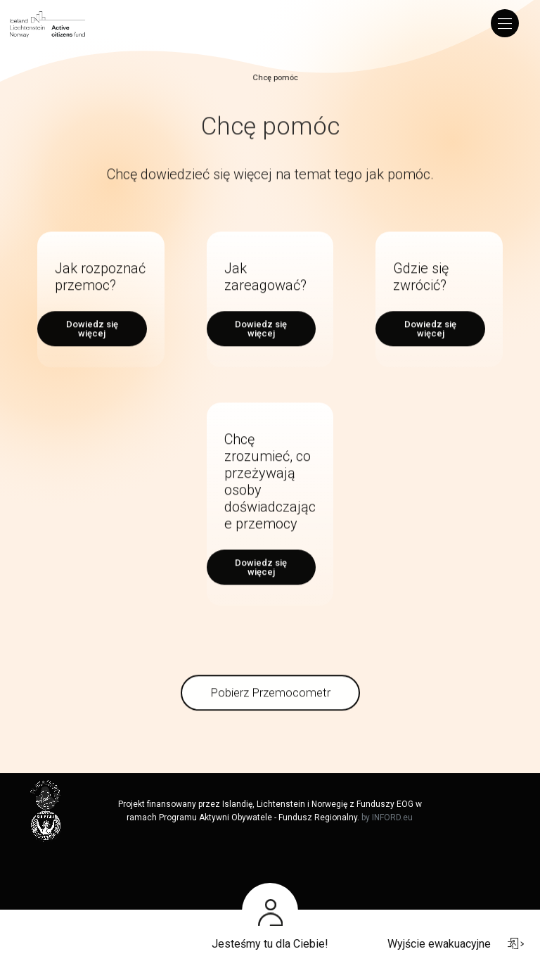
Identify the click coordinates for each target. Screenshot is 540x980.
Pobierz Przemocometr (270, 706)
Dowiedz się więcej (92, 343)
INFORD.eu (392, 817)
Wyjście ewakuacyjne (456, 944)
